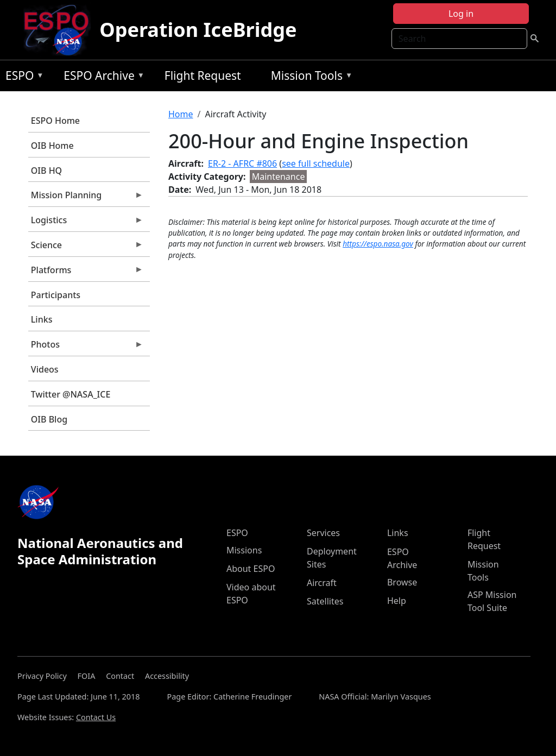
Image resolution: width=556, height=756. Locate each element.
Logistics (86, 223)
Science (86, 248)
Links (42, 319)
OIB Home (52, 146)
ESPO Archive (101, 77)
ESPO (22, 77)
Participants (56, 295)
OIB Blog (49, 419)
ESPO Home (55, 121)
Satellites (325, 601)
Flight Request (203, 75)
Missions (244, 550)
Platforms (86, 273)
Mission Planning (86, 198)
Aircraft (322, 583)
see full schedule (316, 163)
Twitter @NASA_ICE (71, 394)
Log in (461, 14)
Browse (402, 582)
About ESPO (251, 569)
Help (397, 601)
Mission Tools (309, 77)
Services (323, 533)
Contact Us (96, 717)
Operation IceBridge (198, 30)
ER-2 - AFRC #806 (242, 163)
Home (181, 114)
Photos (86, 347)
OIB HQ (46, 171)
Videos (45, 369)
